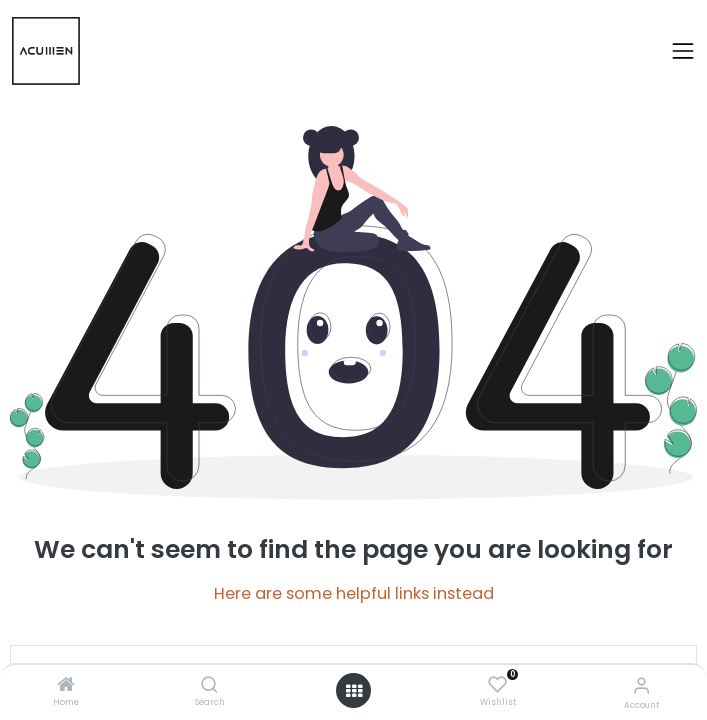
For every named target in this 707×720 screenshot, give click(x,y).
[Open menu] (354, 691)
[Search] (209, 686)
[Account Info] (641, 685)
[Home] (66, 686)
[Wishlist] (497, 685)
